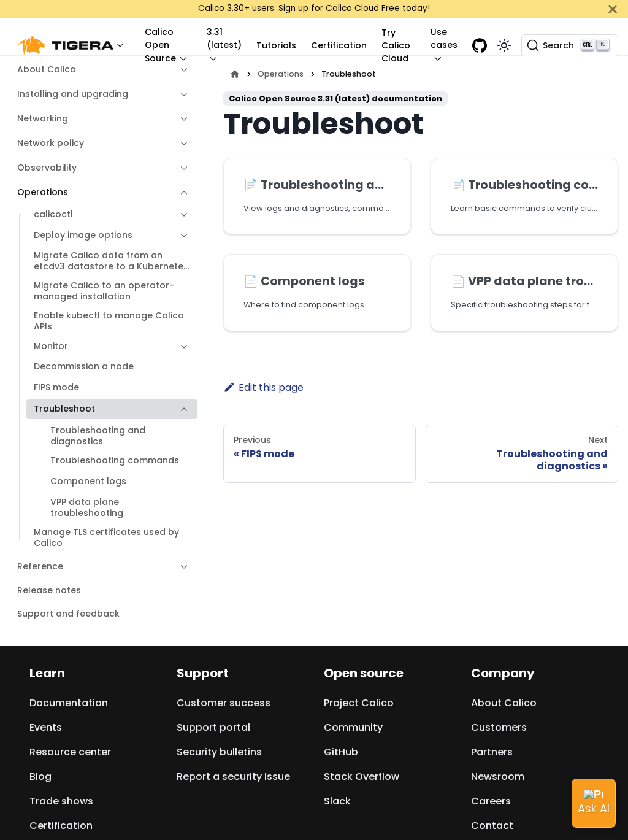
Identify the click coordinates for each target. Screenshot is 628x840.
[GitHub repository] (480, 45)
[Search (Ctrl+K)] (570, 45)
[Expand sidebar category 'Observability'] (181, 168)
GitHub (341, 752)
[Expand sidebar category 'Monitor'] (181, 347)
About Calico (504, 703)
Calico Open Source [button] (160, 45)
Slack (337, 801)
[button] (74, 46)
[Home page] (235, 74)
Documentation (69, 703)
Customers (499, 727)
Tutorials (276, 45)
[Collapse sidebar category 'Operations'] (181, 193)
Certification (339, 45)
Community (353, 727)
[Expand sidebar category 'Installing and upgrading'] (181, 94)
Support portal (213, 727)
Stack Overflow (362, 776)
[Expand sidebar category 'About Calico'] (181, 70)
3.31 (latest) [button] (224, 38)
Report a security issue (233, 776)
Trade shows (61, 801)
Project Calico (359, 703)
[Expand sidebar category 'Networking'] (181, 119)
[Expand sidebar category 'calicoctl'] (181, 215)
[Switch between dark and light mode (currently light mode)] (504, 45)
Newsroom (498, 776)
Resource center (70, 752)
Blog (40, 776)
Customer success (224, 703)
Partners (492, 752)
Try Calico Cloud (396, 45)
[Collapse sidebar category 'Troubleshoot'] (181, 409)
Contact (492, 826)
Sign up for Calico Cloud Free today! (354, 8)
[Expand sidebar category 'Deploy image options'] (181, 236)
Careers (491, 801)
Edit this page (263, 387)
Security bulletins (219, 752)
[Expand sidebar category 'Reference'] (181, 567)
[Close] (613, 9)
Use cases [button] (444, 38)
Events (46, 727)
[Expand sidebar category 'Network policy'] (181, 144)
